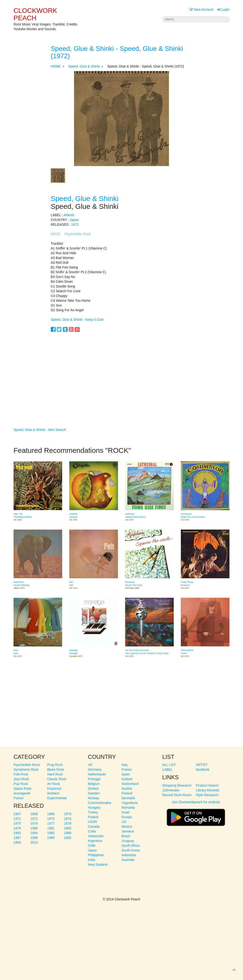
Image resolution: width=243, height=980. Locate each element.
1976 (34, 823)
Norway (93, 798)
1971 (17, 819)
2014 (34, 842)
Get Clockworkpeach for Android (196, 815)
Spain (126, 774)
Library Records (208, 790)
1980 (34, 828)
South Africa (131, 846)
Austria (127, 789)
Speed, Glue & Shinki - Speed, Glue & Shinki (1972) (117, 52)
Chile (92, 846)
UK (90, 765)
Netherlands (97, 774)
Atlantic (69, 215)
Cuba (92, 831)
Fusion (19, 798)
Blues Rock (56, 770)
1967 (17, 814)
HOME (56, 66)
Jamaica (128, 831)
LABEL (168, 770)
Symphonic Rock (26, 770)
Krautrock (54, 789)
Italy (125, 765)
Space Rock (22, 789)
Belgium (94, 784)
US (124, 822)
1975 (17, 823)
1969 (51, 814)
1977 (51, 823)
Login (224, 10)
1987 (17, 838)
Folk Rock (21, 774)
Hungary (94, 808)
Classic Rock (57, 779)
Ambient (53, 793)
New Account (201, 10)
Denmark (128, 798)
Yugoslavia (130, 803)
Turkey (93, 812)
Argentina (95, 841)
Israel (126, 812)
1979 (17, 828)
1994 (17, 842)
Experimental (57, 798)
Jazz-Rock (21, 779)
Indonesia (129, 855)
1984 (34, 833)
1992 (68, 838)
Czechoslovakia (99, 803)
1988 (34, 838)
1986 (68, 833)
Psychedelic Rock (78, 234)
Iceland (127, 779)
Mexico (127, 827)
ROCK (56, 234)
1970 (68, 814)
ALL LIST (169, 765)
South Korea (131, 850)
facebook (203, 770)
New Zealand (98, 865)
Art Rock (54, 784)
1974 (68, 819)
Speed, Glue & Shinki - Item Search (40, 430)
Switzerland (130, 784)
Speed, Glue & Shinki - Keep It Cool (77, 320)
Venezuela (96, 836)
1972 (75, 225)
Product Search (207, 785)
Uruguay (128, 841)
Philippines (96, 855)
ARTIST (202, 765)
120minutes (171, 790)
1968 (34, 814)
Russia (127, 817)
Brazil (126, 836)
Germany (95, 770)
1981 (51, 828)
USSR (92, 822)
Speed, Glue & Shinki (84, 66)
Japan (74, 220)
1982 (68, 828)
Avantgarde (22, 793)
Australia (128, 860)
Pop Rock (21, 784)
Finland (127, 793)
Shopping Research (177, 785)
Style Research (207, 795)
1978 (68, 823)
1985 (51, 833)
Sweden (94, 793)
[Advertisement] (122, 373)
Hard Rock (55, 774)
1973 (51, 819)
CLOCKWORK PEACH (35, 14)
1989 (51, 838)
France (127, 770)
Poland (93, 817)
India (91, 860)
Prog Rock (55, 765)
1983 (17, 833)
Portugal (94, 779)
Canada (94, 827)
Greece (93, 789)
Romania (128, 808)
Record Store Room (177, 795)
